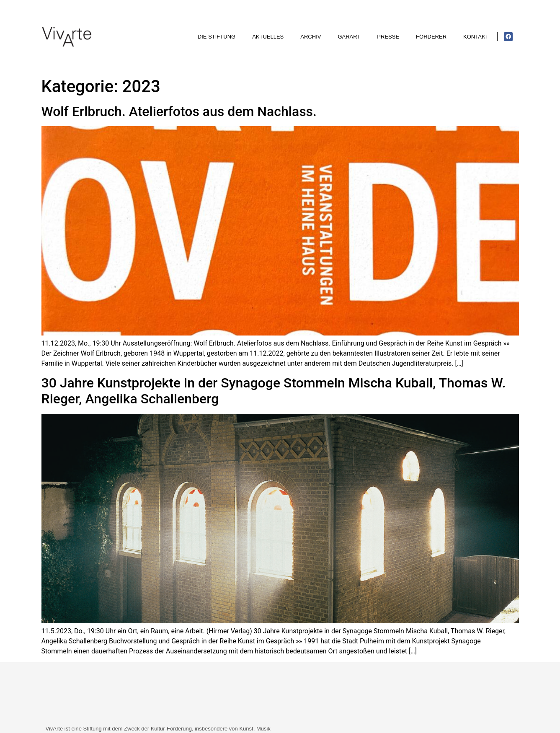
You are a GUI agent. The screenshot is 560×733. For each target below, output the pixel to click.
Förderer (431, 37)
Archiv (311, 37)
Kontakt (476, 37)
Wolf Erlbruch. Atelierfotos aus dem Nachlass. (179, 111)
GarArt (349, 37)
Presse (388, 37)
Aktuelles (268, 37)
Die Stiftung (217, 37)
